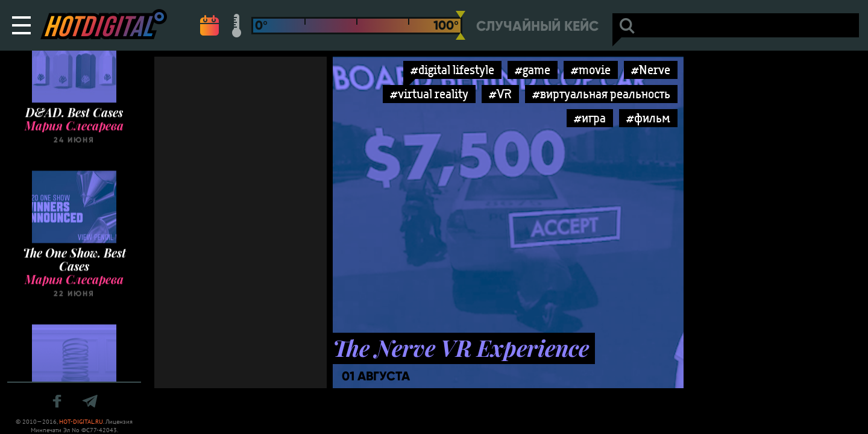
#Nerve (651, 70)
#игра (590, 118)
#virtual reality (429, 94)
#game (533, 70)
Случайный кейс (537, 26)
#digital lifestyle (452, 70)
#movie (591, 70)
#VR (500, 94)
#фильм (648, 118)
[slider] (461, 25)
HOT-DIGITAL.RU (81, 422)
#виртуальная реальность (601, 94)
